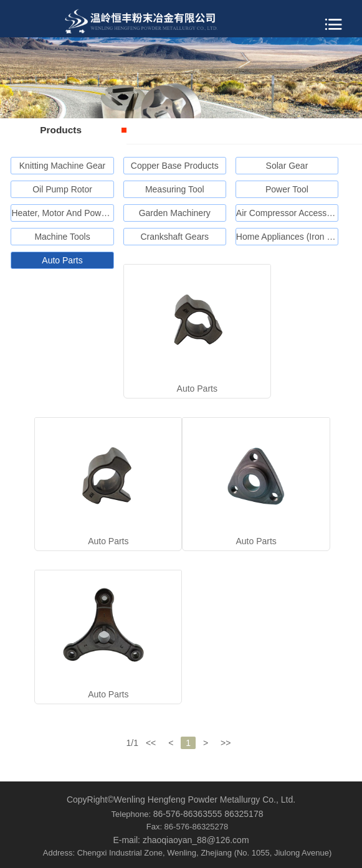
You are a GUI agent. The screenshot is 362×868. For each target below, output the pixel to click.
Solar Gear (287, 166)
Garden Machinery (175, 213)
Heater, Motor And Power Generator (81, 213)
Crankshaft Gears (174, 237)
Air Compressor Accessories (291, 213)
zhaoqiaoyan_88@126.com (196, 840)
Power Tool (287, 189)
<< (151, 743)
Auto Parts (62, 260)
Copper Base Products (175, 166)
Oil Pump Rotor (62, 189)
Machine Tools (62, 237)
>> (226, 743)
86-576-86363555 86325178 (208, 814)
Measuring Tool (175, 189)
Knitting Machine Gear (63, 166)
